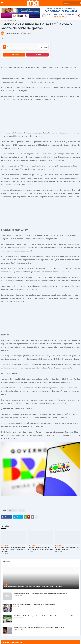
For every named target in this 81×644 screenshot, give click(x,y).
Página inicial (4, 21)
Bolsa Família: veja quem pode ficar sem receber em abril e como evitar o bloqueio (13, 550)
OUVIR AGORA (14, 55)
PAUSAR (37, 55)
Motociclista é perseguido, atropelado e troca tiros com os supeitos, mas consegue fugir (40, 594)
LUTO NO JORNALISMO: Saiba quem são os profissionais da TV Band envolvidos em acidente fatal (43, 616)
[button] (2, 3)
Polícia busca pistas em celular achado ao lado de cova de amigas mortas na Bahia (38, 628)
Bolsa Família (13, 21)
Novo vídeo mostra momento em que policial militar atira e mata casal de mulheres (33, 587)
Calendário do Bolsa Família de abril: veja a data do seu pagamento (40, 549)
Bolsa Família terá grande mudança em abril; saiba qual (67, 549)
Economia (22, 511)
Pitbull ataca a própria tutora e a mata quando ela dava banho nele (34, 605)
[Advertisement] (41, 117)
